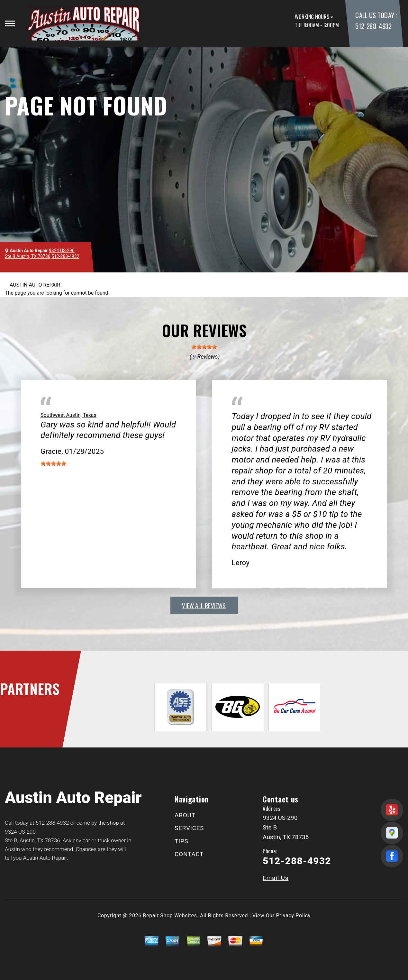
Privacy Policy (293, 916)
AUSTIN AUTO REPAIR (35, 285)
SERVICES (189, 828)
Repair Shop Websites (170, 916)
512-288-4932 (373, 26)
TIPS (181, 841)
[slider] (204, 347)
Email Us (276, 878)
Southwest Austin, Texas (68, 415)
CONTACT (189, 854)
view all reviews (204, 605)
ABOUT (185, 815)
